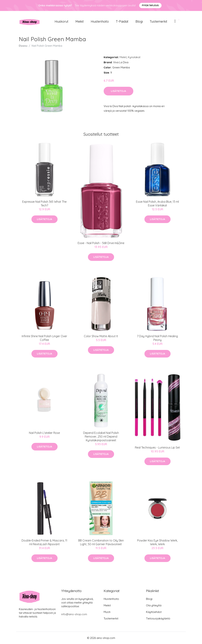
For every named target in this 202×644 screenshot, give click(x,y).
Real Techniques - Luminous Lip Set (157, 447)
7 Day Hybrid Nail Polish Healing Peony (157, 338)
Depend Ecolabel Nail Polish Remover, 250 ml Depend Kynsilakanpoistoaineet (101, 437)
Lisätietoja (118, 91)
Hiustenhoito (100, 21)
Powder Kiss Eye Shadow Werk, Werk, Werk (157, 542)
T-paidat (122, 21)
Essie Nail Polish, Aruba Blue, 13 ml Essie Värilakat (157, 204)
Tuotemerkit (158, 21)
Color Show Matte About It (101, 336)
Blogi (139, 21)
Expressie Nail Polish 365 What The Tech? (44, 204)
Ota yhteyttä (154, 605)
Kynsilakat (134, 57)
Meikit (80, 21)
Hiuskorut (61, 21)
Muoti (107, 612)
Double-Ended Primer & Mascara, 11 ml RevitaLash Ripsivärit (44, 542)
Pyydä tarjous (150, 5)
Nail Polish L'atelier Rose (44, 433)
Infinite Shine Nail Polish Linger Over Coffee (44, 338)
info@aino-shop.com (74, 614)
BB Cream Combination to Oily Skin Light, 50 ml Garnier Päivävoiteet (101, 542)
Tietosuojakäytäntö (158, 618)
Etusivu (23, 46)
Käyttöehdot (154, 612)
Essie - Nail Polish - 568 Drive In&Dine (101, 243)
